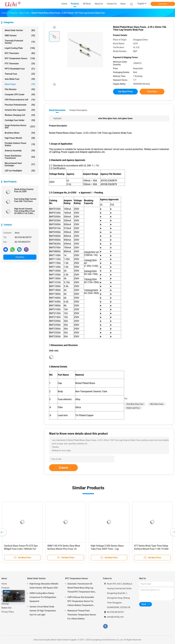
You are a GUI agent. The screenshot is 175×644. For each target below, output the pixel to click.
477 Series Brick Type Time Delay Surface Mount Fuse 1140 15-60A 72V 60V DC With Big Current (151, 549)
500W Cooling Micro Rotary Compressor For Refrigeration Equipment (43, 597)
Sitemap (5, 604)
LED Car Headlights (20, 171)
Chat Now (163, 4)
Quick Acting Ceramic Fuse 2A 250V (24, 190)
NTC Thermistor (20, 53)
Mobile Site (6, 608)
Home (4, 584)
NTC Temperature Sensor (20, 58)
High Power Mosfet (20, 138)
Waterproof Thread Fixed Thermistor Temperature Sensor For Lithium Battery (82, 615)
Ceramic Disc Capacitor (20, 110)
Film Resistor (20, 89)
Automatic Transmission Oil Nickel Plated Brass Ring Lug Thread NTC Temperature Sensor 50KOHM (82, 588)
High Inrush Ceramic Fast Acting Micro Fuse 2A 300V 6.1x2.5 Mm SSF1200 (25, 211)
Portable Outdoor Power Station (20, 144)
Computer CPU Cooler (20, 94)
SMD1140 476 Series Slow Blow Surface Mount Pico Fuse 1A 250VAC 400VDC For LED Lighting (65, 549)
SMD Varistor (20, 35)
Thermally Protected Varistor (20, 42)
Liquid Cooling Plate (20, 48)
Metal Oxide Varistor (20, 30)
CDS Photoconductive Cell (20, 100)
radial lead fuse (133, 408)
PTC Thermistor (20, 64)
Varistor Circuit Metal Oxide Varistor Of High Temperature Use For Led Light (43, 611)
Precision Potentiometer (20, 105)
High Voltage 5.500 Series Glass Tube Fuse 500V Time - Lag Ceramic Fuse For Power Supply (107, 549)
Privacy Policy (8, 612)
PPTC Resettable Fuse (20, 69)
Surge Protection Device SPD (20, 127)
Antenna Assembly (20, 151)
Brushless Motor (20, 133)
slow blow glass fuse (135, 404)
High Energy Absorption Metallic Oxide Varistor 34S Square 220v (44, 586)
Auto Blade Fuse (20, 79)
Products (5, 588)
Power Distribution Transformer (20, 157)
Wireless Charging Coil (20, 115)
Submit (63, 468)
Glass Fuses (20, 84)
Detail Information (57, 110)
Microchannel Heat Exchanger (20, 164)
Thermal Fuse (20, 74)
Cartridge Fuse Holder (20, 120)
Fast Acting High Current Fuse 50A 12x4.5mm (25, 200)
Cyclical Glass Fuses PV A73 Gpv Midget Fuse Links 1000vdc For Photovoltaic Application (21, 549)
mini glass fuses (157, 404)
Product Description (78, 110)
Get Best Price (125, 92)
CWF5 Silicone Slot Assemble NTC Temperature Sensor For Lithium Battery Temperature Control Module (81, 602)
